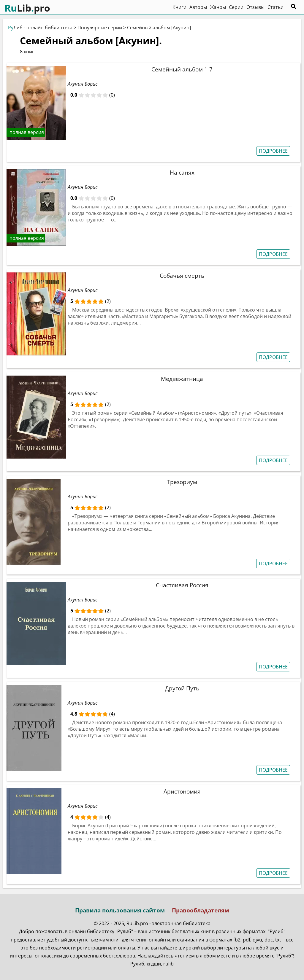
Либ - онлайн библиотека (40, 28)
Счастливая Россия (182, 585)
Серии (236, 7)
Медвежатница (182, 379)
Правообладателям (201, 910)
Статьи (275, 7)
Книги (179, 7)
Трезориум (182, 482)
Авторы (198, 7)
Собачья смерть (182, 276)
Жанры (218, 7)
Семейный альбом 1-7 (182, 69)
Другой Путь (182, 688)
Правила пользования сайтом (120, 910)
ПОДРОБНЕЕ (273, 151)
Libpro (27, 8)
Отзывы (255, 7)
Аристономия (182, 791)
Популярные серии (100, 28)
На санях (182, 172)
